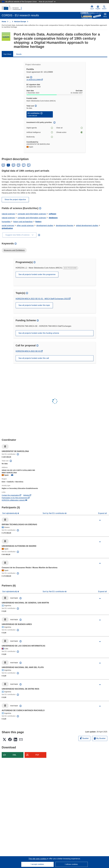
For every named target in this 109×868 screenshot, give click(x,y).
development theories (65, 226)
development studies (45, 226)
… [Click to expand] (10, 22)
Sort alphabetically (10, 513)
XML (14, 755)
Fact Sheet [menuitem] (7, 54)
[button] (98, 8)
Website (27, 495)
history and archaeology (23, 222)
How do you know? (47, 2)
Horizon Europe (20, 22)
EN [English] (8, 165)
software (52, 214)
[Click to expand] (100, 520)
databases (53, 218)
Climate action (69, 132)
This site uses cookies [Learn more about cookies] (38, 859)
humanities (6, 222)
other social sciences (25, 226)
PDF (37, 755)
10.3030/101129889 (34, 80)
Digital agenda (40, 128)
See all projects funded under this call (34, 358)
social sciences (8, 226)
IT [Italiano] (24, 165)
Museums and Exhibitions (14, 250)
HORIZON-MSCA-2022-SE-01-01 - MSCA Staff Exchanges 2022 (42, 299)
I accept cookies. (37, 864)
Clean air (69, 128)
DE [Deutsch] (3, 165)
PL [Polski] (29, 165)
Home (4, 22)
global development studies (87, 226)
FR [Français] (19, 165)
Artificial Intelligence (40, 132)
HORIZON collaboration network (14, 500)
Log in (92, 8)
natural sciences (8, 214)
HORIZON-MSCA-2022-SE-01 (28, 351)
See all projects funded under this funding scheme (39, 333)
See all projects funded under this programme (37, 274)
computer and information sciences (32, 214)
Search (104, 8)
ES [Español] (13, 165)
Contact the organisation (11, 495)
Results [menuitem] (19, 54)
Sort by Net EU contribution (54, 513)
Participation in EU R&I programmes (16, 498)
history (38, 222)
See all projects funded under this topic (34, 305)
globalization (7, 228)
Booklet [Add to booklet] (84, 738)
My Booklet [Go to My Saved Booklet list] (100, 738)
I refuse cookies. (72, 864)
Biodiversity (40, 137)
